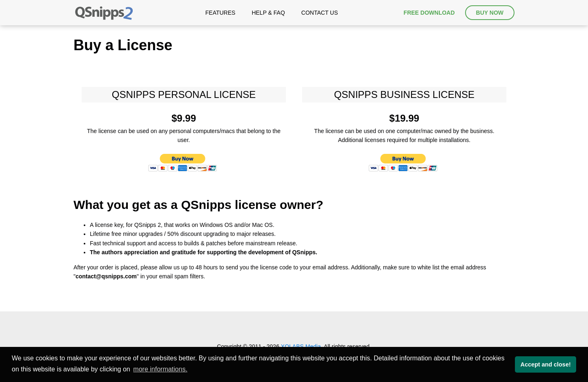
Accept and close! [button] (546, 364)
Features (220, 13)
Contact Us (320, 13)
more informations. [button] (160, 369)
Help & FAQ (268, 13)
